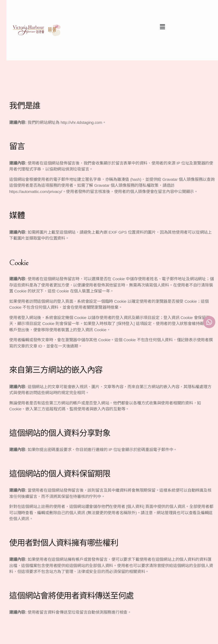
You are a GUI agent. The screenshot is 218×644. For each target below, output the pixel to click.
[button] (162, 27)
